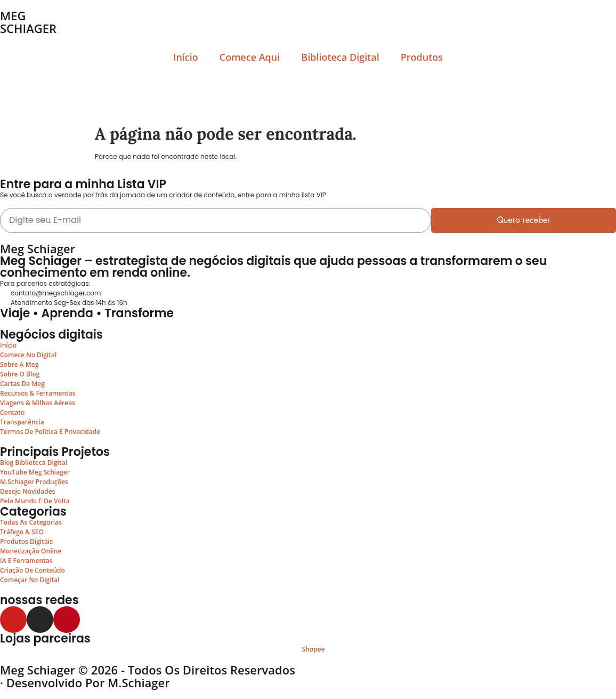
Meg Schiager (38, 248)
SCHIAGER (28, 28)
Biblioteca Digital (340, 57)
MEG (13, 15)
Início (186, 57)
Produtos (422, 57)
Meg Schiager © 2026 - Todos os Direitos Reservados (148, 670)
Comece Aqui (250, 57)
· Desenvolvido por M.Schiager (85, 682)
